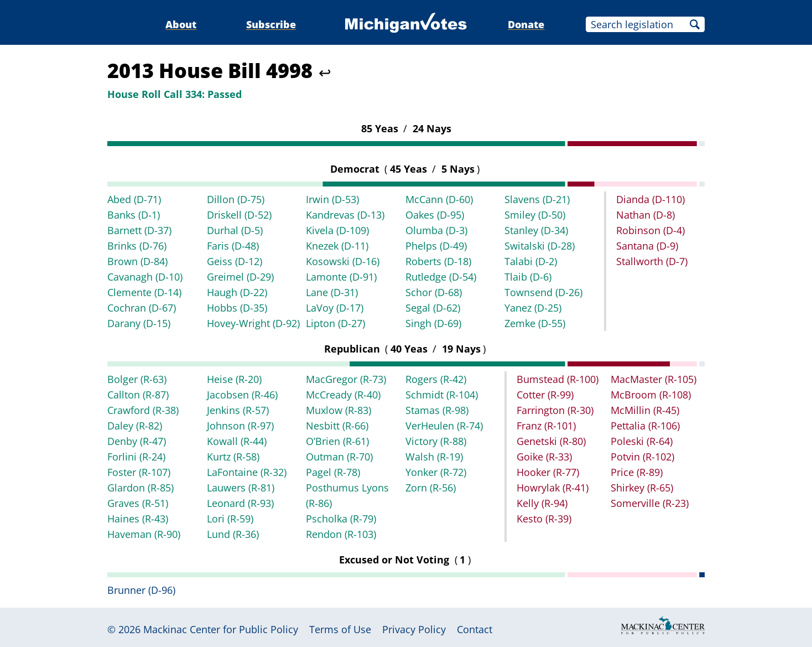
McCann (439, 199)
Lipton (335, 323)
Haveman (144, 534)
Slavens (537, 199)
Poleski (642, 441)
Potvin (642, 457)
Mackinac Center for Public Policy (221, 629)
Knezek (337, 246)
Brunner (141, 590)
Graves (138, 503)
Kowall (237, 441)
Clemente (144, 292)
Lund (233, 534)
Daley (135, 426)
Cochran (142, 308)
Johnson (240, 426)
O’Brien (337, 441)
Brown (137, 261)
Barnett (139, 230)
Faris (233, 246)
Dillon (236, 199)
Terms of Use (340, 629)
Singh (433, 323)
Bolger (137, 379)
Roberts (438, 261)
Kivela (337, 230)
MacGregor (346, 379)
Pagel (333, 472)
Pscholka (341, 519)
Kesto (544, 519)
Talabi (531, 261)
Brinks (137, 246)
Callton (138, 395)
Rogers (436, 379)
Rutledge (441, 277)
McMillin (645, 410)
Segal (433, 308)
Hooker (548, 472)
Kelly (542, 503)
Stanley (536, 230)
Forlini (136, 457)
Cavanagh (145, 277)
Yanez (533, 308)
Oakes (435, 215)
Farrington (555, 410)
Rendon (341, 534)
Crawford (143, 410)
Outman (339, 457)
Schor (434, 292)
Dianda (650, 199)
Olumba (436, 230)
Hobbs (237, 308)
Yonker (436, 472)
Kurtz (233, 457)
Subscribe (271, 24)
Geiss (235, 261)
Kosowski (343, 261)
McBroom (651, 395)
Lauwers (241, 488)
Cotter (545, 395)
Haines (138, 519)
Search (695, 24)
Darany (139, 323)
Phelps (436, 246)
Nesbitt (337, 426)
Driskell (239, 215)
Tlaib (528, 277)
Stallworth (652, 261)
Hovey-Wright (253, 323)
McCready (343, 395)
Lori (230, 519)
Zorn (431, 488)
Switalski (540, 246)
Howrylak (553, 488)
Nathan (646, 215)
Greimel (240, 277)
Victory (436, 441)
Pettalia (645, 426)
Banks (134, 215)
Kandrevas (345, 215)
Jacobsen (242, 395)
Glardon (140, 488)
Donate (526, 24)
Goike (544, 457)
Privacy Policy (414, 629)
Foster (139, 472)
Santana (647, 246)
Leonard (240, 503)
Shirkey (642, 488)
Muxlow (339, 410)
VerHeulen (444, 426)
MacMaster (654, 379)
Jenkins (238, 410)
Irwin (332, 199)
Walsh (434, 457)
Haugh (237, 292)
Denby (137, 441)
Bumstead (558, 379)
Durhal (235, 230)
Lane (332, 292)
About (181, 24)
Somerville (650, 503)
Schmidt (442, 395)
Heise (234, 379)
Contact (475, 629)
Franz (546, 426)
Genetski (551, 441)
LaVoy (335, 308)
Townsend (543, 292)
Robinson (650, 230)
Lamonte (341, 277)
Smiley (535, 215)
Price (637, 472)
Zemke (535, 323)
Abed (134, 199)
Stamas (437, 410)
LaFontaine (247, 472)
